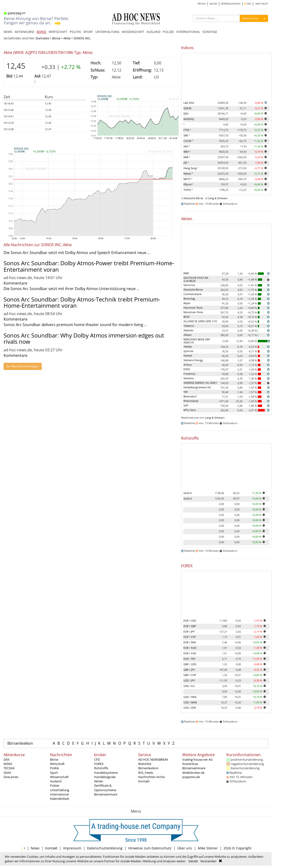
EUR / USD (190, 621)
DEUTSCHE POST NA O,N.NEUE (196, 279)
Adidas (188, 346)
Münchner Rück (193, 312)
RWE (186, 273)
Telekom (189, 326)
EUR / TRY (189, 659)
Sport (54, 773)
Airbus (188, 365)
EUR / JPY (189, 632)
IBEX (187, 152)
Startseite (42, 38)
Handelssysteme (106, 773)
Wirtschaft (57, 764)
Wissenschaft (59, 777)
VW (186, 392)
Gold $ (188, 498)
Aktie (67, 38)
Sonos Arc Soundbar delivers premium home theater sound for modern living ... (75, 325)
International (59, 794)
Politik (54, 768)
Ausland (56, 781)
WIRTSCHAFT (58, 32)
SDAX (7, 773)
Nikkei (188, 174)
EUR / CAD (190, 653)
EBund (188, 184)
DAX (7, 759)
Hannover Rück (193, 308)
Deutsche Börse (194, 198)
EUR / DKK (190, 642)
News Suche (250, 18)
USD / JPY (189, 680)
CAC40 (188, 141)
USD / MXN (190, 702)
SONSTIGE (210, 32)
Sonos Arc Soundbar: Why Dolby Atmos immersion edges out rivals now (84, 338)
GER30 (187, 108)
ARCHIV (202, 4)
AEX (187, 146)
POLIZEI (168, 32)
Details (193, 861)
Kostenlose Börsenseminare (194, 766)
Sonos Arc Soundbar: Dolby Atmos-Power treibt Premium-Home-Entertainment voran (89, 266)
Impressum (72, 848)
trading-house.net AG (197, 759)
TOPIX (188, 190)
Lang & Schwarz (218, 198)
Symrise (188, 351)
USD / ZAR (190, 708)
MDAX (8, 764)
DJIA (186, 113)
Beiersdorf (190, 396)
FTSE (187, 130)
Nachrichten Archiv (152, 777)
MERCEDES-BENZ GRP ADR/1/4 (197, 341)
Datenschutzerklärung (105, 848)
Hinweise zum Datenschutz (150, 848)
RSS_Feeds (146, 773)
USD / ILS (189, 686)
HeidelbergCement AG (197, 387)
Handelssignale (105, 777)
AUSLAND (153, 32)
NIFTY (188, 179)
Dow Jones (11, 777)
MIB (187, 157)
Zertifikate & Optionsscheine (105, 788)
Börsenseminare (106, 794)
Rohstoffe (101, 768)
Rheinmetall (191, 401)
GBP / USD (190, 664)
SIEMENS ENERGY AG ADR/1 (200, 383)
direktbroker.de (193, 773)
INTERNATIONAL (188, 32)
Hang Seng (191, 168)
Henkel (188, 356)
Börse (56, 38)
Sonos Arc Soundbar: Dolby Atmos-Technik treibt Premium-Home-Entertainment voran (82, 302)
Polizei (55, 785)
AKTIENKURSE (24, 32)
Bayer (187, 303)
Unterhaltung (60, 790)
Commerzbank (193, 294)
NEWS (8, 32)
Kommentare (15, 283)
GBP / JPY (189, 670)
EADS (187, 369)
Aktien (99, 781)
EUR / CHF (190, 637)
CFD (97, 759)
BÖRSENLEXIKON (231, 4)
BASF (187, 317)
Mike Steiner (208, 848)
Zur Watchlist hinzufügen (23, 366)
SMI (187, 135)
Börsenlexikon (20, 743)
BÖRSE (41, 32)
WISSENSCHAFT (133, 32)
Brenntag (189, 299)
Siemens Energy (193, 360)
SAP (186, 405)
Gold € (188, 493)
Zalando (188, 330)
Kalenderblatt (60, 799)
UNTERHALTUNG (107, 32)
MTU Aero (190, 410)
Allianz (188, 335)
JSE (186, 163)
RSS (248, 4)
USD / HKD (190, 697)
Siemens (189, 378)
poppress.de (191, 777)
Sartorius (189, 285)
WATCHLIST (262, 4)
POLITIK (75, 32)
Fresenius (189, 374)
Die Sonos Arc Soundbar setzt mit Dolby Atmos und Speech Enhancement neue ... (77, 253)
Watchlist (145, 764)
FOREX (99, 764)
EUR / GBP (190, 626)
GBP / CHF (190, 675)
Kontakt (144, 781)
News (35, 848)
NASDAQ (189, 119)
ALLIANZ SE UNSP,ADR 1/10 (200, 321)
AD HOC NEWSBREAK (153, 759)
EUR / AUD (190, 648)
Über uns (185, 848)
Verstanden (208, 861)
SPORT (88, 32)
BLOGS (213, 4)
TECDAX (9, 768)
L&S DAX (189, 103)
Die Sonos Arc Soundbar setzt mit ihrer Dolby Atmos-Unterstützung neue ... (71, 289)
